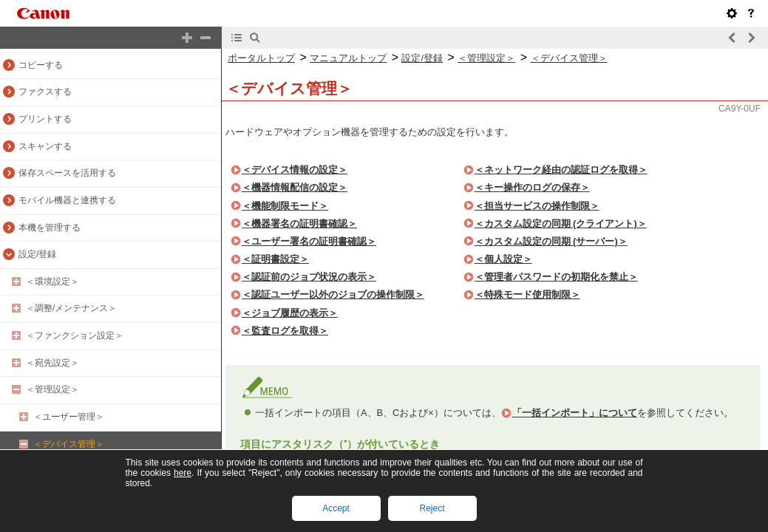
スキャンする (45, 146)
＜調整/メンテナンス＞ (71, 308)
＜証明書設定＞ (275, 259)
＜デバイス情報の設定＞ (295, 170)
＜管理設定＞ (52, 389)
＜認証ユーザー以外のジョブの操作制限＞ (333, 294)
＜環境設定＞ (52, 282)
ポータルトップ (261, 58)
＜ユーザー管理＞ (69, 417)
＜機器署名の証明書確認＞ (299, 224)
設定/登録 (37, 254)
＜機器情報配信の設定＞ (295, 187)
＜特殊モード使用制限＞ (527, 294)
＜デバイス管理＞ (69, 444)
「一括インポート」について (575, 413)
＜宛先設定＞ (52, 363)
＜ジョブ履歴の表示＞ (290, 313)
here (183, 473)
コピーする (41, 65)
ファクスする (45, 92)
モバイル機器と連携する (67, 200)
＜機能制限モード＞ (285, 206)
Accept (336, 508)
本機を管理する (50, 228)
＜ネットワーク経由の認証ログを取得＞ (561, 170)
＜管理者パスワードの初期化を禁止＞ (556, 277)
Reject (432, 508)
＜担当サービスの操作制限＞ (537, 206)
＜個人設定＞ (503, 259)
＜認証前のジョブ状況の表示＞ (309, 277)
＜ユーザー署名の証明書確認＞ (309, 241)
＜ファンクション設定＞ (75, 335)
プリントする (45, 119)
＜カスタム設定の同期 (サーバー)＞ (551, 241)
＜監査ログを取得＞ (285, 331)
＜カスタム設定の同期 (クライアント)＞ (561, 224)
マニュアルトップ (348, 58)
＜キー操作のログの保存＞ (532, 187)
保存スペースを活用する (67, 173)
